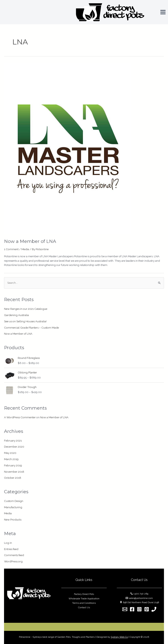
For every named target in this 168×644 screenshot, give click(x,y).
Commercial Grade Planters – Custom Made (31, 328)
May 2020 (10, 453)
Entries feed (11, 549)
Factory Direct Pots (84, 594)
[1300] (154, 609)
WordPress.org (13, 561)
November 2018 (14, 472)
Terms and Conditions (84, 603)
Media (25, 249)
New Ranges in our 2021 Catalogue (26, 309)
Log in (8, 543)
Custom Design (14, 501)
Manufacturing (13, 507)
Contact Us (84, 607)
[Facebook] (132, 609)
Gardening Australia (16, 315)
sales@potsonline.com (141, 598)
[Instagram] (139, 609)
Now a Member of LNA (30, 241)
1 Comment (11, 249)
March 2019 (11, 459)
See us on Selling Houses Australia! (25, 321)
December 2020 (14, 447)
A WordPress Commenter (20, 417)
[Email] (125, 609)
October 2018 (13, 478)
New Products (13, 520)
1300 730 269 (141, 594)
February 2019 (13, 465)
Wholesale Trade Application (84, 599)
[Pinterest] (147, 609)
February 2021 (13, 441)
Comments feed (14, 555)
